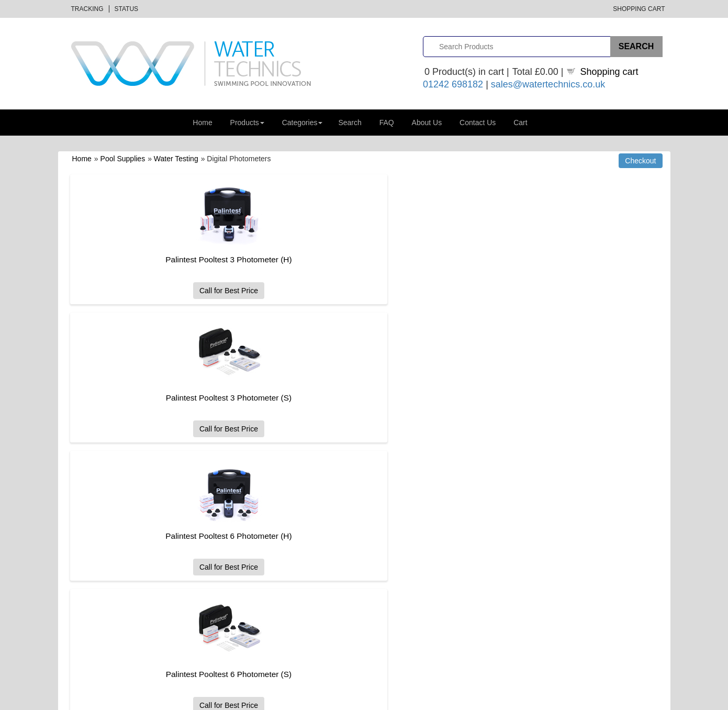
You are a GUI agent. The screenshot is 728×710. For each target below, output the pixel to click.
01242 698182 (453, 84)
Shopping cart (609, 72)
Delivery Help (392, 532)
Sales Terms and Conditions (415, 556)
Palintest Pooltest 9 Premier (347, 398)
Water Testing (176, 159)
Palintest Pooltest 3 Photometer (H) (159, 259)
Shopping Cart (639, 9)
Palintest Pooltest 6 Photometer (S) (159, 398)
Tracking (87, 9)
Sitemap (79, 567)
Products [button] (247, 123)
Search (350, 123)
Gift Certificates (89, 532)
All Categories (240, 509)
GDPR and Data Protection (413, 603)
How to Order (392, 509)
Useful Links (544, 532)
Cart (520, 123)
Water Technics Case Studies (569, 544)
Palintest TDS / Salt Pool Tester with (534, 340)
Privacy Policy (393, 579)
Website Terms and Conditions (418, 567)
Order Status (238, 544)
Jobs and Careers (552, 509)
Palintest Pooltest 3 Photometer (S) (346, 259)
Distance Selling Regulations (568, 520)
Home (202, 123)
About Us (427, 123)
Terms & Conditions (589, 700)
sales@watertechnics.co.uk (548, 84)
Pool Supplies (123, 159)
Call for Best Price (159, 291)
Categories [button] (303, 123)
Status (127, 9)
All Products (237, 520)
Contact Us (478, 123)
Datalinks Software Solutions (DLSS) (179, 700)
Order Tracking (241, 532)
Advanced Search (93, 544)
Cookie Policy (393, 591)
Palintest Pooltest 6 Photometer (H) (534, 259)
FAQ (387, 123)
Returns (384, 544)
